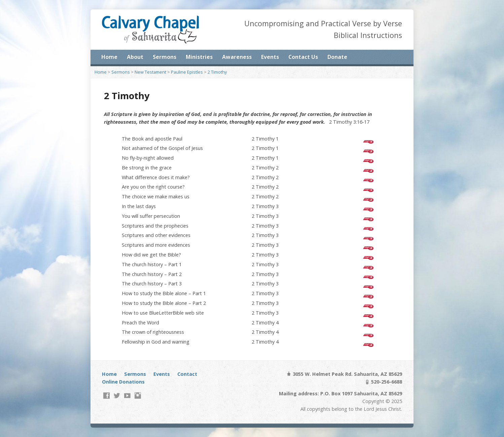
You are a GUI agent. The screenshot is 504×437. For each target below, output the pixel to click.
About (135, 57)
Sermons (165, 57)
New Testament (150, 72)
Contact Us (303, 57)
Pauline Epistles (187, 72)
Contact (187, 374)
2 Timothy (217, 72)
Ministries (199, 57)
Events (270, 57)
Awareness (237, 57)
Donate (337, 57)
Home (109, 57)
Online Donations (123, 382)
